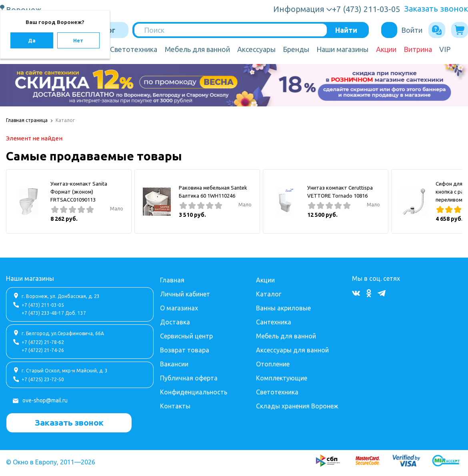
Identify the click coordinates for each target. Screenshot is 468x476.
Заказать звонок (436, 9)
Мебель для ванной (197, 49)
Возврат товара (185, 350)
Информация (299, 9)
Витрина (418, 49)
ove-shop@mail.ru (45, 400)
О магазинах (179, 308)
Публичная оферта (189, 378)
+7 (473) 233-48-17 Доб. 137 (54, 313)
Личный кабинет (185, 294)
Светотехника (134, 49)
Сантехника (274, 322)
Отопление (273, 364)
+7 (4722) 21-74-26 (43, 350)
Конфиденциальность (194, 392)
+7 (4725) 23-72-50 (43, 379)
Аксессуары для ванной (292, 350)
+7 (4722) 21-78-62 (43, 342)
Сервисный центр (186, 336)
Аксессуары (256, 49)
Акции (386, 49)
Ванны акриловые (283, 308)
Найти (346, 30)
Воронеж (25, 10)
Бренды (296, 49)
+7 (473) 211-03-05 (43, 305)
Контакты (175, 406)
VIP (445, 49)
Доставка (175, 322)
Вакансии (174, 364)
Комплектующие (282, 378)
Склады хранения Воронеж (297, 406)
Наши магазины (342, 49)
